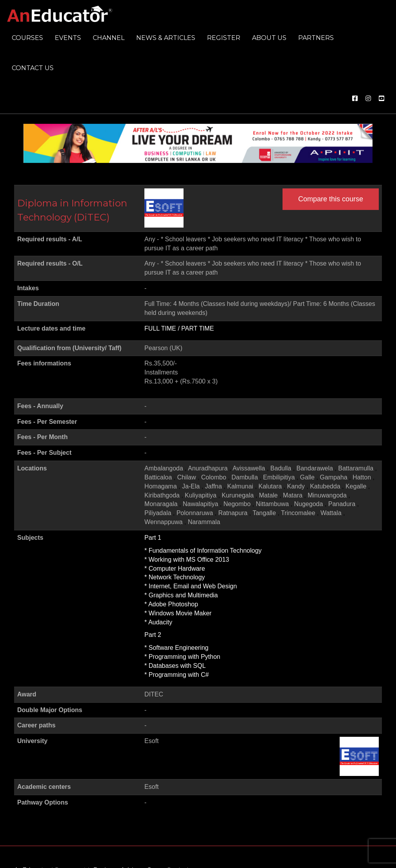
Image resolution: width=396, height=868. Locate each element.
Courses (27, 38)
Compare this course (331, 199)
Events (68, 38)
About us (269, 38)
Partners (316, 38)
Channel (109, 38)
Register (224, 38)
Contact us (33, 68)
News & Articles (166, 38)
